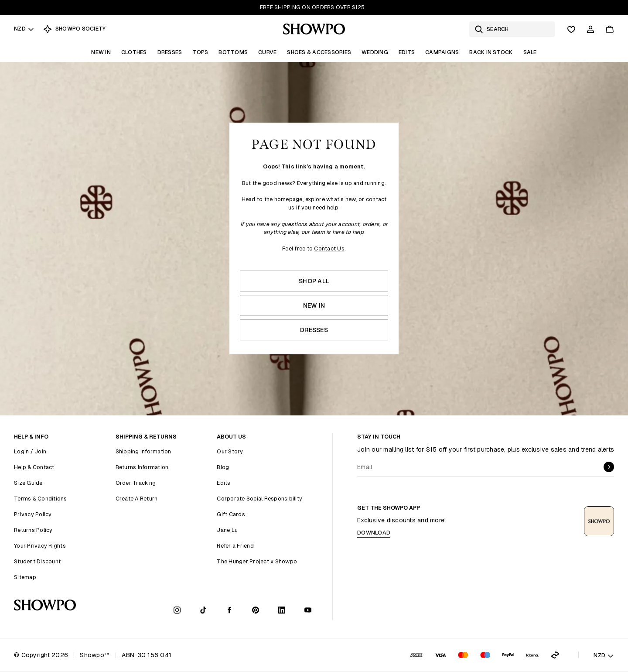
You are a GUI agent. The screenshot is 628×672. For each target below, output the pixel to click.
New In (101, 52)
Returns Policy (33, 530)
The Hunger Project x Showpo (257, 561)
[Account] (590, 29)
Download (374, 533)
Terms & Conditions (41, 499)
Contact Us (329, 249)
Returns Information (142, 467)
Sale (530, 52)
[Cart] (610, 29)
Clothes (134, 52)
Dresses (170, 52)
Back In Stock (491, 52)
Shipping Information (143, 451)
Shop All (314, 281)
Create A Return (137, 499)
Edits (407, 52)
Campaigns (442, 52)
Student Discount (37, 561)
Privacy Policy (33, 514)
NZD (24, 29)
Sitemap (25, 577)
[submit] (609, 467)
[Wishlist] (571, 29)
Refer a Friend (235, 546)
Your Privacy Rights (40, 546)
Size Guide (28, 483)
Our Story (230, 451)
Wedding (375, 52)
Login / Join (30, 451)
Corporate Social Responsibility (259, 499)
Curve (267, 52)
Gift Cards (231, 514)
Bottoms (233, 52)
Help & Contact (34, 467)
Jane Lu (227, 530)
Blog (223, 467)
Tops (200, 52)
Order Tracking (136, 483)
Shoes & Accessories (319, 52)
